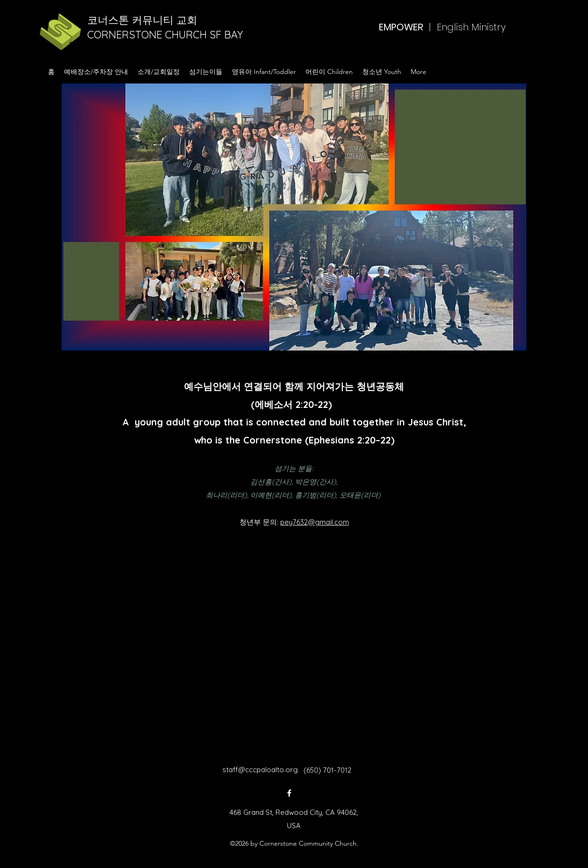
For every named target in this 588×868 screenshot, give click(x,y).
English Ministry (471, 27)
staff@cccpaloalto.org (260, 770)
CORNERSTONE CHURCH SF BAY (167, 35)
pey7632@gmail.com (315, 522)
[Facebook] (289, 793)
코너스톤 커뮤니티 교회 (144, 20)
